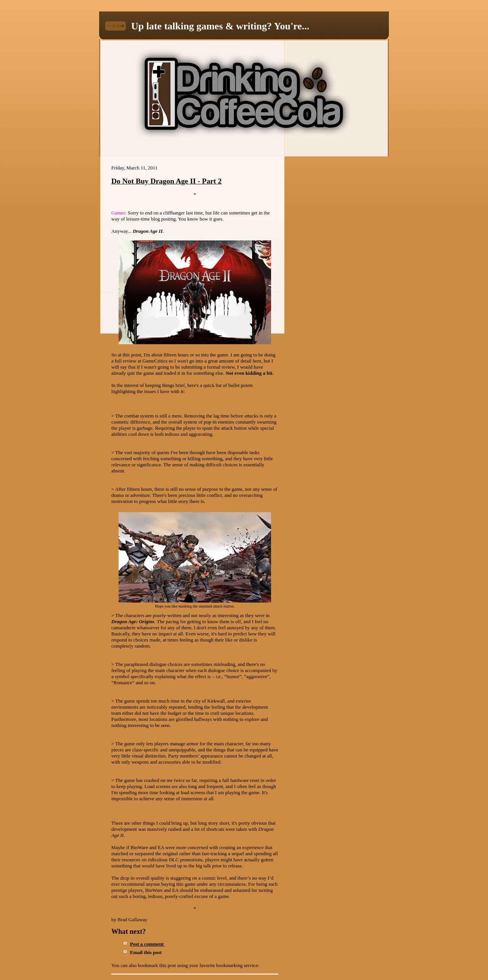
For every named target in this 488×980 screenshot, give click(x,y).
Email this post (147, 952)
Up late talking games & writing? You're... (220, 26)
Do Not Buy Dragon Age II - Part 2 (166, 181)
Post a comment (147, 944)
